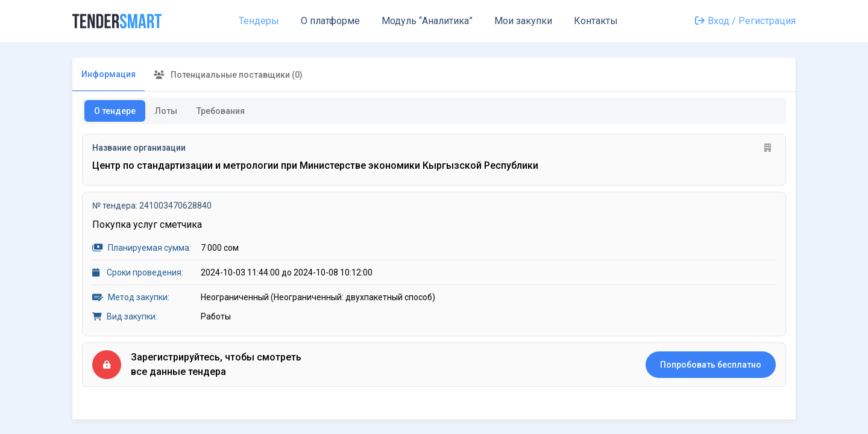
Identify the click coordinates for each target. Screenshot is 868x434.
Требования (221, 111)
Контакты (596, 21)
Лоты (166, 111)
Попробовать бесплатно (711, 365)
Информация (108, 74)
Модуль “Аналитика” (427, 21)
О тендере (115, 111)
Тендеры (259, 21)
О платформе (330, 21)
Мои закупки (523, 21)
